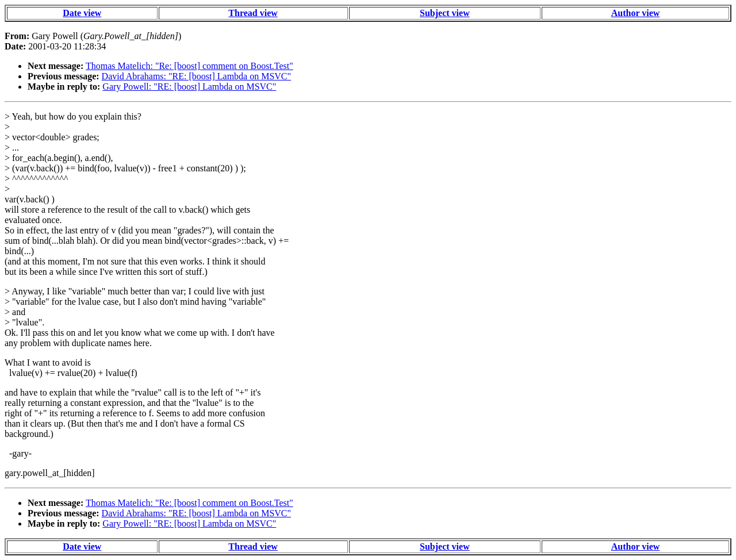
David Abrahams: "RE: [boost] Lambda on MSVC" (196, 76)
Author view (636, 13)
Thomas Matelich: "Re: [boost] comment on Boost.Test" (189, 66)
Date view (82, 13)
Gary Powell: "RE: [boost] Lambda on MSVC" (189, 87)
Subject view (445, 13)
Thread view (253, 13)
